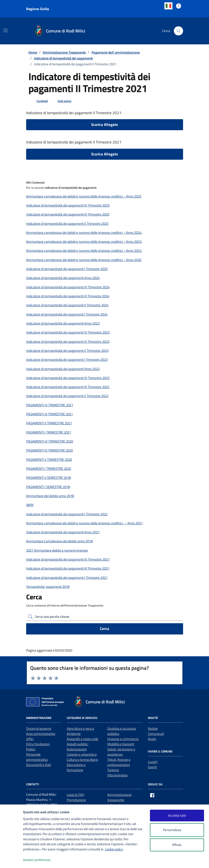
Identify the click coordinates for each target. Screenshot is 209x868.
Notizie (153, 728)
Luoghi (153, 762)
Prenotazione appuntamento (77, 802)
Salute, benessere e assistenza (121, 752)
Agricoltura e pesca (80, 728)
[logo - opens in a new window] (12, 860)
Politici (31, 749)
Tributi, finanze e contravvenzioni (119, 762)
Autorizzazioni (77, 749)
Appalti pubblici (77, 744)
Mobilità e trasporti (121, 744)
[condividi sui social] (39, 101)
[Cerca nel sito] (178, 31)
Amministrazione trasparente (119, 797)
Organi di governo (39, 728)
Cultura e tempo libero (82, 760)
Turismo (113, 770)
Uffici (30, 739)
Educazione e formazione (76, 767)
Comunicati (156, 734)
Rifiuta (177, 845)
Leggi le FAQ (75, 795)
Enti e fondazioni (38, 744)
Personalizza (177, 830)
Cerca (104, 629)
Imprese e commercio (123, 739)
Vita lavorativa (117, 775)
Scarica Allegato (104, 125)
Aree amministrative (41, 734)
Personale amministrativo (37, 757)
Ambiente (74, 734)
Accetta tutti (177, 815)
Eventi (152, 767)
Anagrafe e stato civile (83, 739)
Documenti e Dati (39, 765)
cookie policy (114, 849)
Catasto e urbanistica (82, 754)
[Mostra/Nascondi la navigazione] (5, 30)
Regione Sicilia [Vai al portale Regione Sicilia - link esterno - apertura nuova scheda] (38, 9)
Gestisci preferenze (41, 860)
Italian (168, 6)
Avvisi (152, 739)
